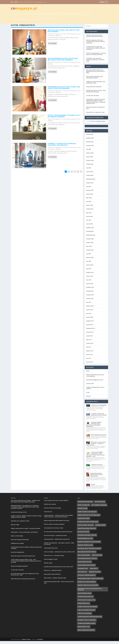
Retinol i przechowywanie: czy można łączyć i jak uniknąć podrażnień (64, 119)
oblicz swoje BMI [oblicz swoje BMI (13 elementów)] (97, 558)
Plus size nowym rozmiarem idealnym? (54, 527)
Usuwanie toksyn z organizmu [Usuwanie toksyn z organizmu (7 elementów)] (87, 623)
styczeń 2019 (90, 287)
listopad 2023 (90, 178)
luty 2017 (89, 361)
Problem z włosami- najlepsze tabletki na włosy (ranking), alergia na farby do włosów (26, 519)
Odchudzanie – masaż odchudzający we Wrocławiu (24, 535)
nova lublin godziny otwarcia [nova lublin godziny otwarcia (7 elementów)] (87, 555)
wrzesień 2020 (90, 242)
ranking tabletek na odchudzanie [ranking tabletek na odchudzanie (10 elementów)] (88, 588)
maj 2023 (89, 189)
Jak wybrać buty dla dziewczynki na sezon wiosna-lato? (59, 570)
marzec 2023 (90, 197)
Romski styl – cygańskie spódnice (53, 573)
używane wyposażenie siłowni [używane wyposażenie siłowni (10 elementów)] (87, 626)
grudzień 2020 (90, 231)
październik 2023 (91, 182)
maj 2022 (89, 204)
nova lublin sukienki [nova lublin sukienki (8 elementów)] (84, 558)
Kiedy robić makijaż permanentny (20, 542)
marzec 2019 (90, 279)
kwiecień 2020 (90, 260)
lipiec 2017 (89, 343)
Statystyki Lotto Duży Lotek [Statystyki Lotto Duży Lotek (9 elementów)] (86, 603)
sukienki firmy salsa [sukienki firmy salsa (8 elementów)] (84, 606)
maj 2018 (89, 305)
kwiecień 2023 (90, 193)
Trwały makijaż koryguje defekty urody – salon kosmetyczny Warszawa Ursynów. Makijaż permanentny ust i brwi (26, 564)
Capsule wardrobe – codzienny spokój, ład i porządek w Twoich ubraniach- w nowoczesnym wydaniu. (59, 519)
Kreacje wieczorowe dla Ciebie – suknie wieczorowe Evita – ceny (59, 585)
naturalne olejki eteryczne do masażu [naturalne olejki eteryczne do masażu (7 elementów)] (89, 551)
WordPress (40, 642)
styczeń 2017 (90, 365)
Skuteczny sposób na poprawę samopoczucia (23, 559)
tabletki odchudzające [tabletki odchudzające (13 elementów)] (85, 616)
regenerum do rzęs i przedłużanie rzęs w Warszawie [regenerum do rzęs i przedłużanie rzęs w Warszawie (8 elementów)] (90, 592)
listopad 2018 (90, 294)
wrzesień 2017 (90, 335)
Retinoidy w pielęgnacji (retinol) (69, 14)
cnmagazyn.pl (57, 37)
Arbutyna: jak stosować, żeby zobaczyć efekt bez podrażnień (64, 34)
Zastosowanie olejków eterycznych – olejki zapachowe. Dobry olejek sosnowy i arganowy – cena (96, 457)
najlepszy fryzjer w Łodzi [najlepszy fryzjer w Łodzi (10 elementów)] (85, 548)
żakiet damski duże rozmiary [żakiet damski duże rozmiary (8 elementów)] (86, 633)
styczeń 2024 (90, 175)
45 (78, 175)
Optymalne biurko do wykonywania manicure (23, 582)
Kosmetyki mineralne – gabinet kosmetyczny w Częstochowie (97, 478)
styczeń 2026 (90, 137)
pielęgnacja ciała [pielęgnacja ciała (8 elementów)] (83, 571)
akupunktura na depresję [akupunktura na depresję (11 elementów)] (85, 505)
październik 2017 (91, 331)
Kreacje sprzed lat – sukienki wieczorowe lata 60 (57, 542)
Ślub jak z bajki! (15, 528)
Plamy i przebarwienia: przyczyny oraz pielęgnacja (40, 14)
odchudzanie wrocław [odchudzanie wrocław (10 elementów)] (85, 565)
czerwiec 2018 (90, 301)
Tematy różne (87, 14)
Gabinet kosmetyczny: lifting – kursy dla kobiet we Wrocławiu (96, 94)
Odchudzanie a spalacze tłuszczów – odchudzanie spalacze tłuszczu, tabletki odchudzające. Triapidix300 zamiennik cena (96, 104)
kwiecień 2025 (90, 156)
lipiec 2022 (89, 201)
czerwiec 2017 (90, 346)
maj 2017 (89, 350)
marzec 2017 (90, 357)
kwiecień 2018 (90, 309)
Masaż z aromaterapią (17, 539)
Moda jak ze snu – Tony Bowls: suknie (54, 558)
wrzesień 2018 (90, 298)
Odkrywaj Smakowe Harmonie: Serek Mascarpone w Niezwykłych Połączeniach (94, 427)
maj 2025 (89, 152)
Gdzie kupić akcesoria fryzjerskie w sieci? (95, 111)
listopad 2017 (90, 328)
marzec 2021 (90, 219)
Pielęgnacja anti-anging (17, 546)
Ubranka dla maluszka (50, 507)
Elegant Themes (26, 642)
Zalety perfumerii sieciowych (94, 90)
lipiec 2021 (89, 216)
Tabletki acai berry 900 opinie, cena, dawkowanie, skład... (33, 2)
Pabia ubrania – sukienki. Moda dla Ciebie (55, 581)
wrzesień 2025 (90, 148)
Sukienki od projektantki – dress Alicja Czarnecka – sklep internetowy (59, 547)
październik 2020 (91, 238)
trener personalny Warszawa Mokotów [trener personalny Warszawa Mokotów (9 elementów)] (90, 620)
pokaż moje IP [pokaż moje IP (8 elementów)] (94, 571)
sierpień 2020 (90, 245)
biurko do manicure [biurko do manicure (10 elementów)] (84, 508)
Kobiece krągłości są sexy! (51, 562)
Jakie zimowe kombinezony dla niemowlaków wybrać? (94, 80)
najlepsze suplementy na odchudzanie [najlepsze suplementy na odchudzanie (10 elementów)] (89, 545)
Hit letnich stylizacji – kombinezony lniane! (55, 538)
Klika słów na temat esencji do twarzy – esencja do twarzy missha (96, 446)
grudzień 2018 (90, 290)
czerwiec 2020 (90, 253)
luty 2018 (89, 316)
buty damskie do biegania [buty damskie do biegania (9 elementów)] (99, 508)
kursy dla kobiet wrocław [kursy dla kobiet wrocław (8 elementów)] (86, 528)
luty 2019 (89, 283)
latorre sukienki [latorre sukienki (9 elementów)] (100, 528)
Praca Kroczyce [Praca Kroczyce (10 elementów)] (82, 575)
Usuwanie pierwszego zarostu (19, 515)
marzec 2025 (90, 160)
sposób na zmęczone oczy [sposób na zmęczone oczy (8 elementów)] (85, 600)
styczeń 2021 (90, 227)
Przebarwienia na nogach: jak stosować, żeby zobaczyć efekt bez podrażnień (64, 91)
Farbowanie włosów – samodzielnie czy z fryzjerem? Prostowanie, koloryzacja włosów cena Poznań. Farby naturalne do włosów (25, 510)
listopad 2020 (90, 234)
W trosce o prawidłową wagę (97, 124)
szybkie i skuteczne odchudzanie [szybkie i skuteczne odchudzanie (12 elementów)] (87, 610)
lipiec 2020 (89, 249)
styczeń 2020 (90, 268)
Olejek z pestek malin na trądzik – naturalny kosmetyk (26, 531)
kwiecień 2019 (90, 275)
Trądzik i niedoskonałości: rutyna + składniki (27, 20)
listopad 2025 (90, 145)
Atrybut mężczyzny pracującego (52, 511)
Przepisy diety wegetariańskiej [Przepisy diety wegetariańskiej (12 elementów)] (87, 585)
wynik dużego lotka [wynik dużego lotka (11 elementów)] (84, 630)
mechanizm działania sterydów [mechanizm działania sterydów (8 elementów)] (87, 538)
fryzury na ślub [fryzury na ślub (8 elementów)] (82, 511)
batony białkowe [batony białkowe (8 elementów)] (100, 505)
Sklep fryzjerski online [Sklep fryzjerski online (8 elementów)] (84, 596)
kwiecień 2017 (90, 354)
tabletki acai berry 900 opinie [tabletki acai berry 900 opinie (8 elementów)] (86, 613)
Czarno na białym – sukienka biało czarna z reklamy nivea (59, 555)
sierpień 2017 (90, 339)
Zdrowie (54, 20)
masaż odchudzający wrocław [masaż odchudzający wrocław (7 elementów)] (87, 531)
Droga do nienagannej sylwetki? (19, 569)
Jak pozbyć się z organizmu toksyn (95, 115)
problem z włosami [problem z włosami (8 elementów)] (95, 575)
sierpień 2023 (90, 186)
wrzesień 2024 (90, 163)
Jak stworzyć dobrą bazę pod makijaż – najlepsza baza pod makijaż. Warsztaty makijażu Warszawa (25, 504)
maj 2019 (89, 272)
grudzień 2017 (90, 324)
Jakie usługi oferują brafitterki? (52, 577)
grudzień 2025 (90, 141)
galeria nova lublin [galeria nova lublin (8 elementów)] (84, 521)
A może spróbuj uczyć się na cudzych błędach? (56, 503)
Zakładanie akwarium (97, 468)
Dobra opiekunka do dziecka (99, 438)
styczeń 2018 (90, 320)
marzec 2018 (90, 313)
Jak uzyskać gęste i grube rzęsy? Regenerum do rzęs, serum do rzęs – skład (96, 74)
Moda (19, 14)
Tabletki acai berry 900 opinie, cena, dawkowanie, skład (96, 85)
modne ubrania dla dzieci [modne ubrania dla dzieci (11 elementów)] (85, 541)
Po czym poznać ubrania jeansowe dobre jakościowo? (58, 535)
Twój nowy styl (48, 515)
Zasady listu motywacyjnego (99, 408)
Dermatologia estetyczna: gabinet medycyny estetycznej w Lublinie (26, 551)
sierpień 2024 (90, 167)
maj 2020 (89, 257)
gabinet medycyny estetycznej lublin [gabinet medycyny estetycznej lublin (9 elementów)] (89, 518)
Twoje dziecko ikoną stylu (51, 551)
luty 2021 (89, 223)
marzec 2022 (90, 208)
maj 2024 (89, 171)
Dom (14, 14)
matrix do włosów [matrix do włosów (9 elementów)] (83, 535)
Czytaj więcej (52, 46)
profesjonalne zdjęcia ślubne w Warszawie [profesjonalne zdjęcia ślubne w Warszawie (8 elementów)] (90, 581)
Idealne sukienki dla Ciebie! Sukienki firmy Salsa (57, 523)
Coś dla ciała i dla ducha (93, 98)
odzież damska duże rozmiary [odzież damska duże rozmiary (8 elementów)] (86, 568)
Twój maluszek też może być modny (54, 531)
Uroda (47, 20)
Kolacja (93, 487)
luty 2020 (89, 264)
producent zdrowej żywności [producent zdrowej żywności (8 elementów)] (87, 578)
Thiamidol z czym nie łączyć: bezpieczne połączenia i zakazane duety (62, 147)
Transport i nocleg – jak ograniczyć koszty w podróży (99, 417)
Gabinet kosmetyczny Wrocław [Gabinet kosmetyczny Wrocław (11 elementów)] (87, 515)
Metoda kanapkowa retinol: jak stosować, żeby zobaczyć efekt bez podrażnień (63, 62)
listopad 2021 (90, 212)
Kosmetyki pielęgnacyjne (18, 555)
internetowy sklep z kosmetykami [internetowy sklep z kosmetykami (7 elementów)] (88, 525)
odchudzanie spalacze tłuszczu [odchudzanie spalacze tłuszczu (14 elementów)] (87, 561)
